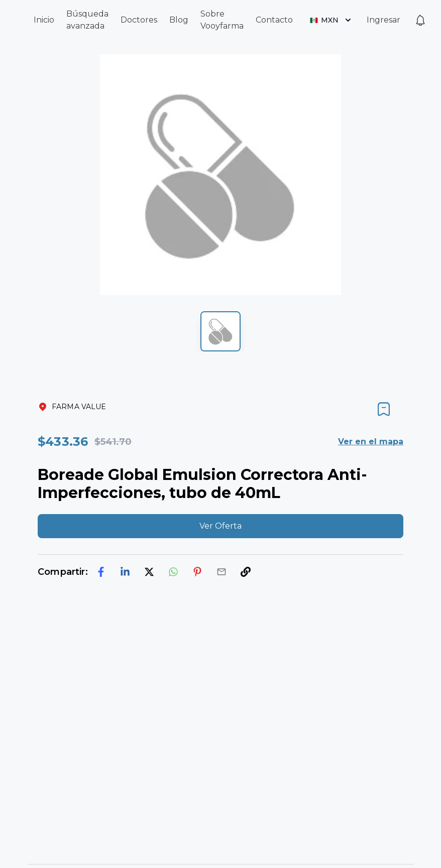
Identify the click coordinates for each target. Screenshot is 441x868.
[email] (222, 572)
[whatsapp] (173, 572)
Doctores (139, 20)
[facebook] (101, 572)
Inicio (44, 20)
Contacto (274, 20)
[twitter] (149, 572)
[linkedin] (125, 572)
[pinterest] (197, 572)
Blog (179, 20)
